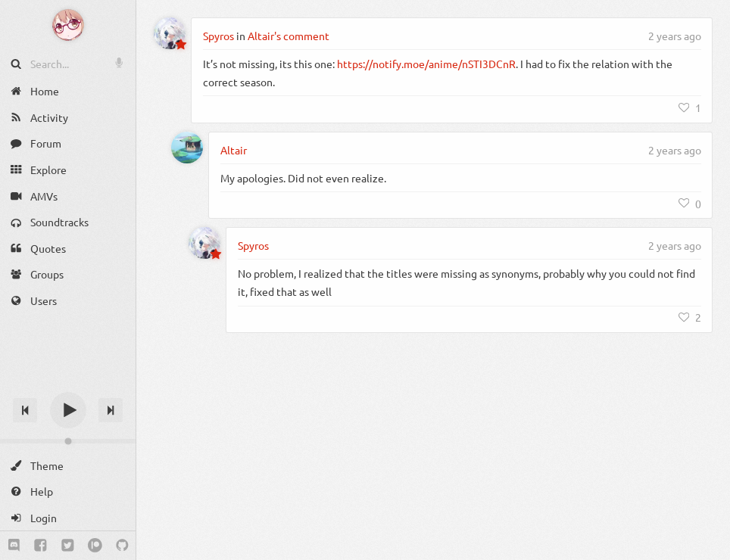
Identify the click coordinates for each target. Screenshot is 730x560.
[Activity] (68, 118)
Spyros (218, 36)
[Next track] (111, 410)
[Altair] (187, 148)
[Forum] (68, 143)
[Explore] (68, 170)
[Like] (690, 107)
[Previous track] (25, 410)
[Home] (68, 91)
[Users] (68, 301)
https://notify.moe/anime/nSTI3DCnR (426, 64)
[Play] (68, 410)
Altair (234, 150)
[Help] (68, 492)
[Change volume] (68, 441)
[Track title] (68, 383)
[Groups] (68, 274)
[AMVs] (68, 196)
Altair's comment (289, 36)
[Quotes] (68, 249)
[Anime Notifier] (68, 25)
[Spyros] (170, 33)
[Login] (68, 518)
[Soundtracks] (68, 222)
